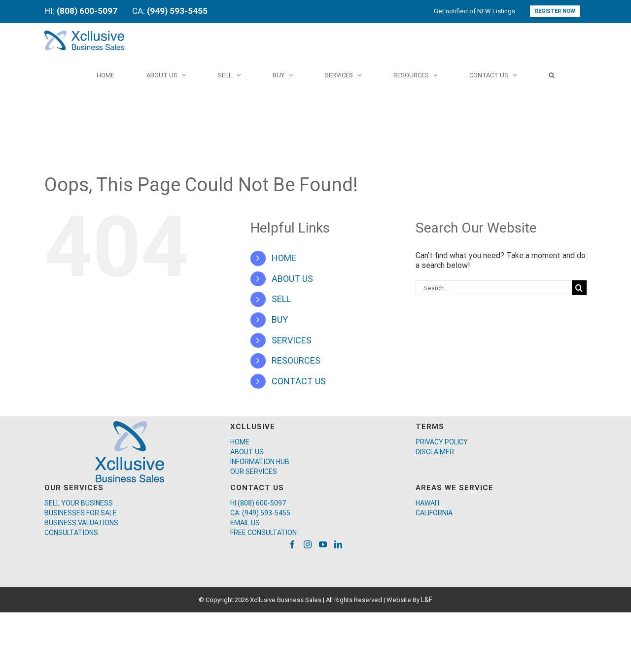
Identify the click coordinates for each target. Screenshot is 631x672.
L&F (427, 600)
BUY (280, 319)
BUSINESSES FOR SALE (81, 513)
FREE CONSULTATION (263, 533)
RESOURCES (296, 360)
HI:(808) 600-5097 (258, 503)
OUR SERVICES (254, 471)
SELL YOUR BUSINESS (79, 503)
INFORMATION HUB (260, 462)
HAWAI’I (427, 503)
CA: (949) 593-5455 (260, 513)
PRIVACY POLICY (442, 442)
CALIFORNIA (434, 513)
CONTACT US (299, 381)
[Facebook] (292, 544)
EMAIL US (245, 523)
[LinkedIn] (338, 544)
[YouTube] (323, 544)
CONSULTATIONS (71, 533)
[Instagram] (308, 544)
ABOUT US (292, 279)
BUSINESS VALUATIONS (81, 523)
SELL (281, 299)
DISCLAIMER (435, 452)
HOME (284, 258)
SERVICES (292, 340)
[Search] (552, 75)
